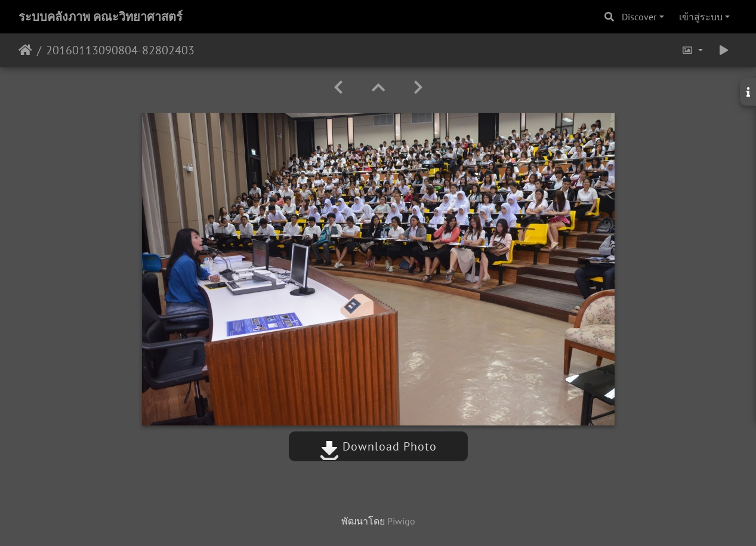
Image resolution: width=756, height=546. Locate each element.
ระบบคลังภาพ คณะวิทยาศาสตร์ (101, 17)
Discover (639, 17)
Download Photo (378, 446)
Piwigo (401, 521)
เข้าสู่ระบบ (701, 17)
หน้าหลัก (25, 50)
